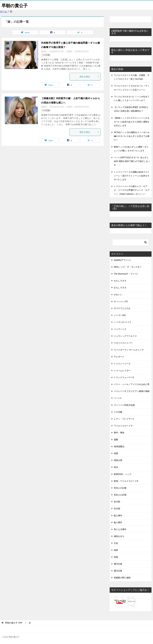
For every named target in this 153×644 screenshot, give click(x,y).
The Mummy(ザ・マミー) (126, 274)
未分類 (117, 502)
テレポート (119, 357)
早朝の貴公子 (15, 5)
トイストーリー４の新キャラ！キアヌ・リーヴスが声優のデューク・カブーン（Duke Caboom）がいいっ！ (132, 190)
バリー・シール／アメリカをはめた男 (132, 384)
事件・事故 (119, 433)
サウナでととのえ (122, 308)
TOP (14, 623)
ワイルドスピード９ (123, 426)
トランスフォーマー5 (124, 377)
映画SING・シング (123, 474)
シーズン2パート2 (122, 322)
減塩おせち (119, 536)
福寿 (116, 550)
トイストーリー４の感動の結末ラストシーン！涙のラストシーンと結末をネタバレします (132, 176)
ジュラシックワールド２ (125, 336)
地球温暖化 (119, 446)
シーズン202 (120, 315)
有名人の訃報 (120, 488)
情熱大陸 (118, 460)
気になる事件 (120, 529)
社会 (116, 543)
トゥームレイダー (122, 371)
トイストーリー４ (122, 364)
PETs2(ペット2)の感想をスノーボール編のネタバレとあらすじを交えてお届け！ (132, 136)
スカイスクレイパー (123, 343)
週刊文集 (118, 571)
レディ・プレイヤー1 (124, 419)
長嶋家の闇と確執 (122, 578)
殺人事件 (118, 516)
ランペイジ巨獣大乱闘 (124, 405)
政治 (116, 467)
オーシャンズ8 (121, 301)
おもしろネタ (120, 281)
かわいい (118, 295)
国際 (116, 440)
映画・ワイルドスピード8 (126, 481)
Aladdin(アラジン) (122, 260)
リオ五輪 (46, 55)
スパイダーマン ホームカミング (129, 350)
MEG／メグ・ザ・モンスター (128, 267)
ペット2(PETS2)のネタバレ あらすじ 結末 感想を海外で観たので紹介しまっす (132, 161)
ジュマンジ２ (120, 329)
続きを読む (89, 77)
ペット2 (118, 398)
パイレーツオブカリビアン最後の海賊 (132, 391)
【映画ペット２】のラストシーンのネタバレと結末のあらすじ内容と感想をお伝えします (132, 122)
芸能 (116, 557)
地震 (116, 453)
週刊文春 (118, 564)
